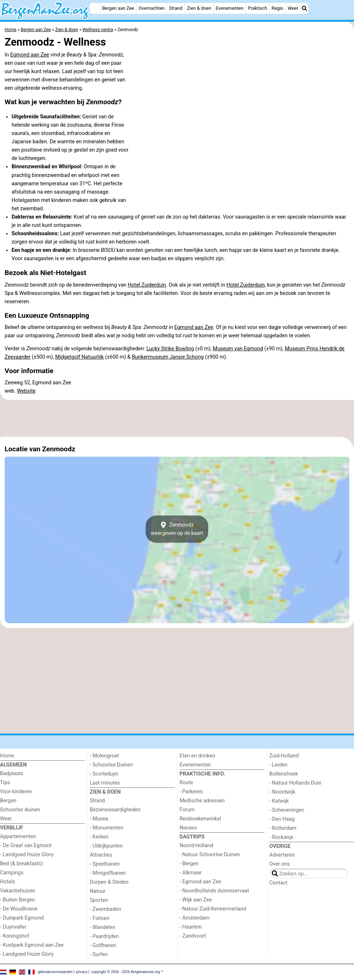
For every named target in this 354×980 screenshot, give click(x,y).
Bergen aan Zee (118, 8)
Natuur (98, 891)
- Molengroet (104, 756)
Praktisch (258, 8)
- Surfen (99, 954)
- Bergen (189, 864)
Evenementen (230, 8)
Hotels (8, 882)
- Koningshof (15, 936)
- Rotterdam (283, 828)
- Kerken (99, 837)
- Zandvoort (193, 936)
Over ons (279, 864)
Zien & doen (199, 8)
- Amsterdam (195, 918)
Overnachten (152, 8)
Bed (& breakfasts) (22, 864)
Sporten (99, 900)
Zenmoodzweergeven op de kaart (177, 529)
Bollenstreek (284, 774)
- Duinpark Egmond (22, 918)
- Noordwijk (282, 792)
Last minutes (105, 783)
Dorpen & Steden (109, 882)
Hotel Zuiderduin (147, 285)
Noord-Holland (196, 846)
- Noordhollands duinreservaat (214, 891)
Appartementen (18, 837)
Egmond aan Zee (30, 55)
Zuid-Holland (284, 756)
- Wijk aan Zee (196, 900)
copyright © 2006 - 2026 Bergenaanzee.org (126, 972)
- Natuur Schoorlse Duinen (210, 855)
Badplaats (12, 774)
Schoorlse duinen (20, 810)
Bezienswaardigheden (115, 810)
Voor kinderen (16, 792)
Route (186, 783)
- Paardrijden (104, 936)
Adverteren (282, 855)
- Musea (99, 819)
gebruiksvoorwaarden (55, 972)
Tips (5, 783)
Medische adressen (202, 801)
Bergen (8, 801)
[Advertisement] (177, 418)
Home (7, 756)
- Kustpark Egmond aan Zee (32, 945)
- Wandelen (103, 927)
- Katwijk (279, 801)
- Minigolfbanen (108, 873)
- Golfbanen (103, 945)
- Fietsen (100, 918)
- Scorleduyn (104, 774)
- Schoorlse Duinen (111, 765)
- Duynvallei (13, 927)
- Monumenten (107, 828)
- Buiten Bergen (18, 900)
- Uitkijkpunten (106, 846)
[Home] (95, 8)
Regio (277, 8)
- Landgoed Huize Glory (27, 855)
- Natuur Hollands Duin (295, 783)
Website (26, 391)
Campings (12, 873)
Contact (278, 883)
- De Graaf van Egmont (26, 846)
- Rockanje (281, 837)
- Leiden (278, 765)
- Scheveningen (287, 810)
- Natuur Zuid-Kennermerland (213, 909)
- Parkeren (191, 792)
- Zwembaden (106, 909)
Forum (187, 810)
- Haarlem (191, 927)
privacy (82, 972)
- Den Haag (282, 819)
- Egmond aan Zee (200, 882)
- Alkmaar (191, 873)
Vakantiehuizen (18, 891)
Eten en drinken (197, 756)
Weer (293, 8)
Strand (176, 8)
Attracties (101, 855)
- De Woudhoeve (19, 909)
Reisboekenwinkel (200, 819)
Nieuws (188, 828)
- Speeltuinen (105, 864)
